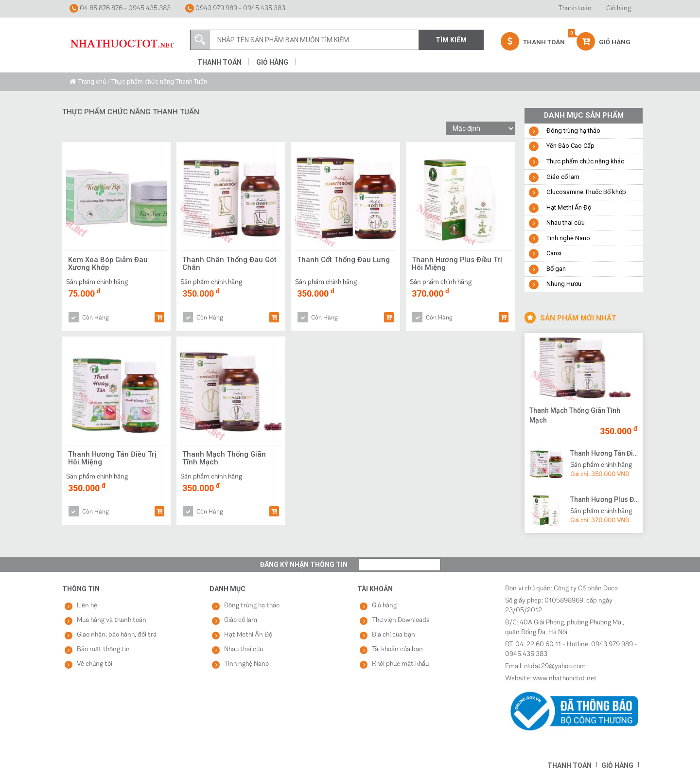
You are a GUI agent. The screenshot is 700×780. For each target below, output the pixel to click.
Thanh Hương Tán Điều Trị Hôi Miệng (113, 459)
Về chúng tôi (95, 664)
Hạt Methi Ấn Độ (569, 207)
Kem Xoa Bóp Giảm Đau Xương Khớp (108, 264)
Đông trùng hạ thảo (573, 131)
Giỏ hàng (619, 9)
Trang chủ (92, 81)
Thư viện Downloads (401, 620)
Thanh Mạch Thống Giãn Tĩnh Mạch (225, 459)
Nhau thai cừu (566, 222)
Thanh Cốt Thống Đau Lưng (344, 260)
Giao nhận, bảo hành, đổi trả (117, 635)
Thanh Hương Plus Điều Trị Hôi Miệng (457, 264)
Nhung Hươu (564, 284)
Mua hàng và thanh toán (112, 620)
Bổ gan (556, 269)
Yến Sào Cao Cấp (570, 146)
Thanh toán (575, 9)
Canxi (554, 253)
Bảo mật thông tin (103, 649)
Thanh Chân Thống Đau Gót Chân (230, 264)
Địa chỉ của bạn (394, 635)
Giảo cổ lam (563, 177)
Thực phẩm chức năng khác (585, 161)
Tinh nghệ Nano (568, 238)
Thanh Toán (533, 41)
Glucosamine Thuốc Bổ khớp (586, 192)
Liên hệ (87, 606)
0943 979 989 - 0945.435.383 (235, 8)
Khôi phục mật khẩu (400, 664)
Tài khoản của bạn (397, 649)
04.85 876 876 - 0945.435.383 (120, 8)
